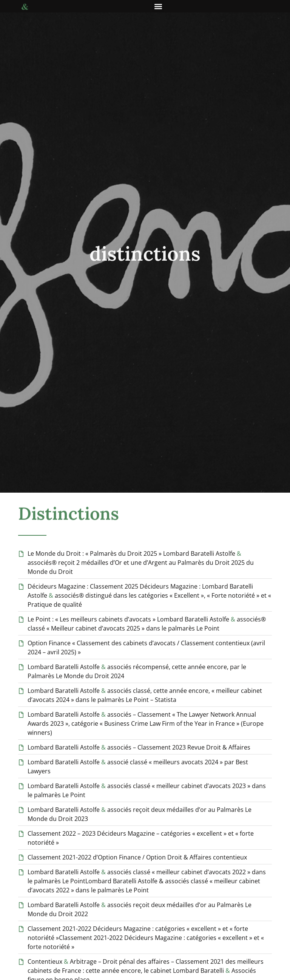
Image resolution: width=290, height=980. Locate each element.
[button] (158, 6)
